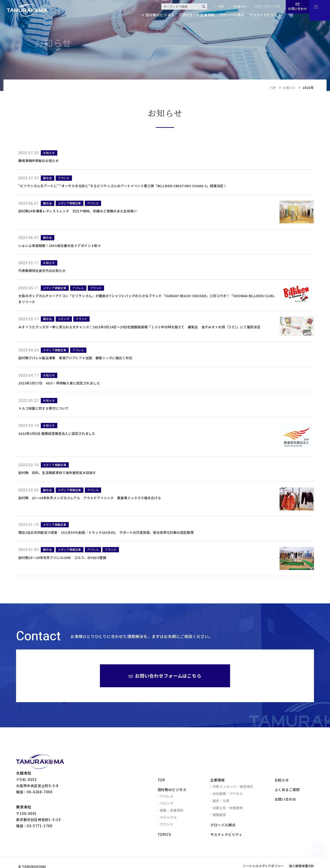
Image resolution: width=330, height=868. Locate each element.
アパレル (167, 810)
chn (255, 7)
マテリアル (168, 831)
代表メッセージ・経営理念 (233, 801)
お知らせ (237, 6)
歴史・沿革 (221, 815)
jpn (274, 7)
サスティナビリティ (262, 15)
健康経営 (219, 829)
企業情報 (218, 794)
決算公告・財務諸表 (228, 822)
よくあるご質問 (287, 804)
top (218, 6)
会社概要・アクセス (228, 808)
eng (264, 7)
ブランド (167, 838)
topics (182, 15)
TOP (271, 88)
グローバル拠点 (229, 15)
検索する (201, 7)
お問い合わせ (285, 813)
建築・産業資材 (172, 824)
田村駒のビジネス (172, 804)
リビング (167, 817)
